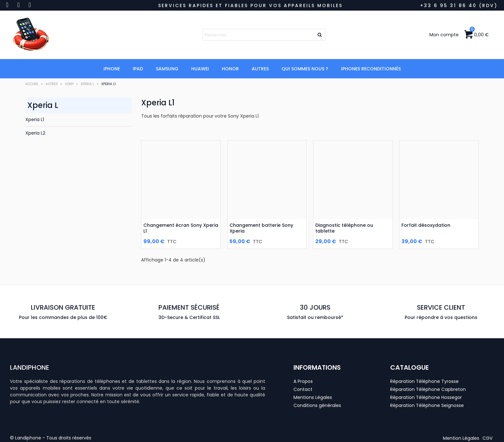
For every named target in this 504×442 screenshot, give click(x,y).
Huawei (200, 69)
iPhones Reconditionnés (371, 69)
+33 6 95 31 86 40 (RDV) (459, 5)
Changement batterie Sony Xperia (261, 228)
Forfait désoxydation (426, 225)
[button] (461, 438)
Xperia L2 (35, 133)
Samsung (167, 69)
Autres (260, 69)
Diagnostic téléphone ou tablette (344, 228)
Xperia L (43, 105)
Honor (230, 69)
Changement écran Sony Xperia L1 (181, 228)
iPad (138, 69)
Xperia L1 (35, 119)
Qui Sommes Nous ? (305, 69)
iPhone (112, 69)
